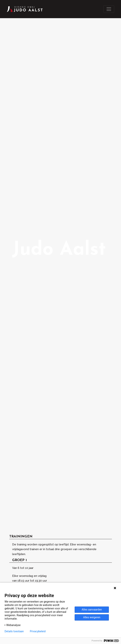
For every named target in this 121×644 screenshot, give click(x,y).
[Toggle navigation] (109, 9)
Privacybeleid (38, 631)
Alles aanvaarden (92, 610)
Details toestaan (14, 631)
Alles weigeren (92, 617)
